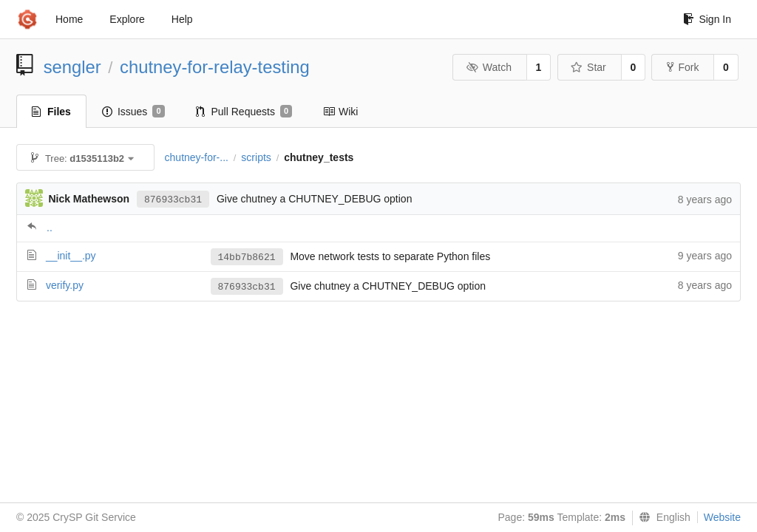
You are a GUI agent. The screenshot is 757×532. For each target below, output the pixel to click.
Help (182, 19)
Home (69, 19)
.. (50, 228)
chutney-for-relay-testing (215, 67)
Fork (683, 67)
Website (722, 517)
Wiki (340, 112)
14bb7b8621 (247, 258)
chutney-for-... (197, 157)
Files (51, 112)
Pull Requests (244, 112)
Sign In (707, 19)
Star (588, 67)
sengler (72, 67)
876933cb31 (173, 200)
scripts (256, 157)
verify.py (65, 285)
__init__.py (71, 256)
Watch (489, 67)
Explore (127, 19)
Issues (133, 112)
